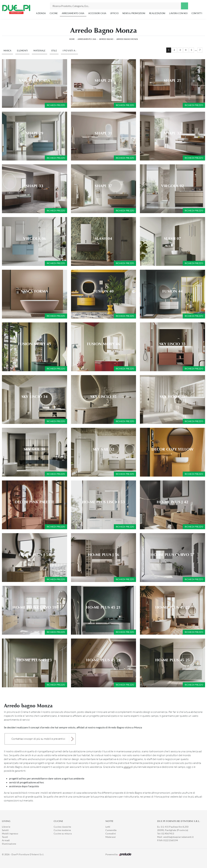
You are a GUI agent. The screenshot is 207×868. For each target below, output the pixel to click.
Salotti (5, 830)
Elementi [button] (22, 51)
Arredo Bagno (106, 39)
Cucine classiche (62, 827)
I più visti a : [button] (69, 51)
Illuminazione (9, 844)
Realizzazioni (157, 13)
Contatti (197, 13)
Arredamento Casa (73, 13)
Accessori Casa (97, 13)
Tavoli (5, 837)
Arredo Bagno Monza (127, 39)
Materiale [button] (39, 51)
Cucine (54, 13)
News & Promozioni (134, 13)
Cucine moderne (62, 830)
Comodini (111, 833)
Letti (108, 827)
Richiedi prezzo (56, 105)
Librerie (6, 827)
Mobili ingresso (10, 833)
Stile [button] (54, 51)
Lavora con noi (178, 13)
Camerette (111, 830)
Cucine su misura (63, 833)
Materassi (111, 837)
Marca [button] (7, 51)
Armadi (6, 840)
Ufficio (114, 13)
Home (72, 39)
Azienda (41, 13)
